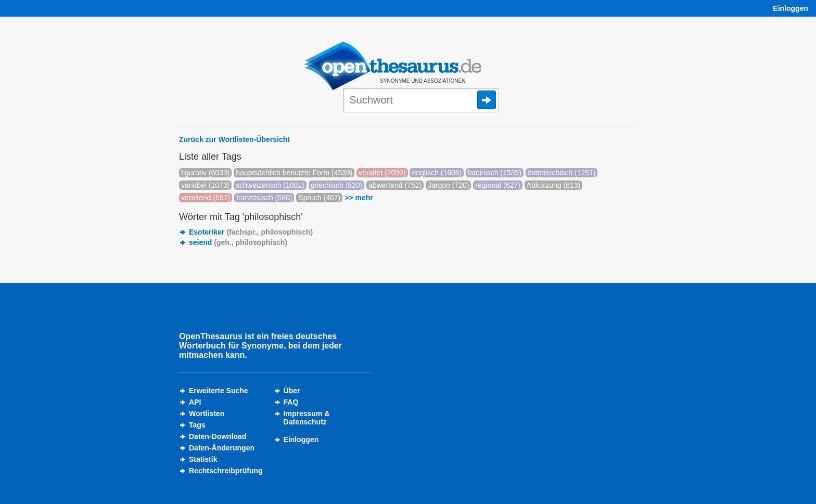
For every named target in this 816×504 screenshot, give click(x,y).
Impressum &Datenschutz (307, 418)
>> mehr (359, 198)
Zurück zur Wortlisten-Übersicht (234, 139)
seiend (238, 242)
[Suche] (421, 101)
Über (292, 391)
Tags (197, 425)
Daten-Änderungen (222, 448)
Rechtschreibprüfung (226, 471)
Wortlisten (207, 413)
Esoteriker (251, 232)
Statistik (203, 459)
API (195, 402)
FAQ (291, 402)
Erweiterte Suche (219, 391)
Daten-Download (218, 436)
